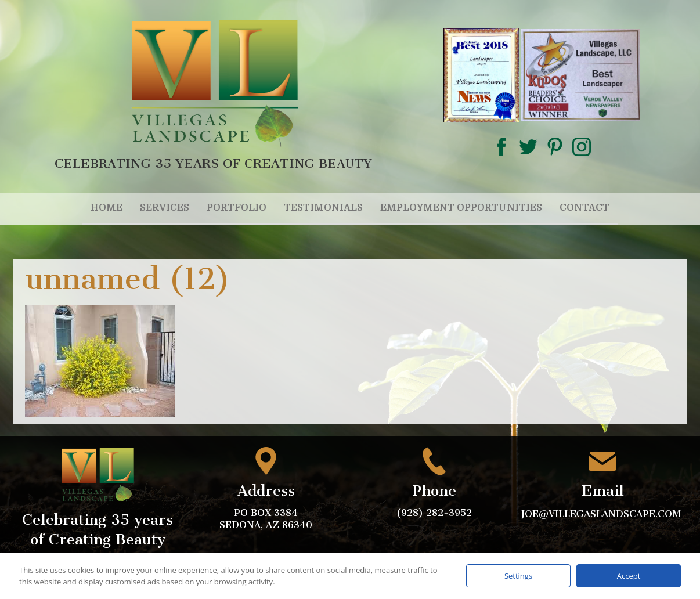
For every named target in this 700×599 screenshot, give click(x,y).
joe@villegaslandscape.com (602, 514)
